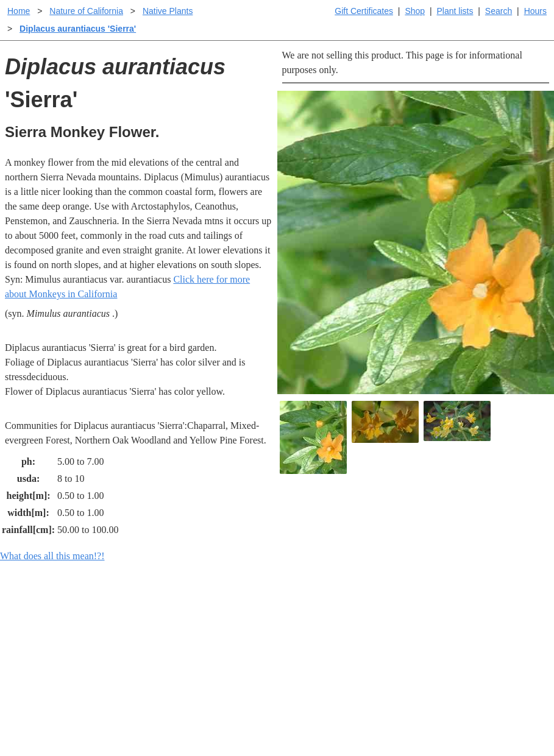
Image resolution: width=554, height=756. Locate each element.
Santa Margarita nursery (463, 634)
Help (289, 615)
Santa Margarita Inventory (467, 615)
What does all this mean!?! (52, 556)
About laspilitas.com (456, 654)
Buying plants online (320, 634)
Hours (535, 11)
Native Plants (168, 11)
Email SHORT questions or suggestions (204, 717)
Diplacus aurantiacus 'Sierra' (78, 29)
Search (499, 11)
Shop (415, 11)
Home (19, 11)
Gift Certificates (364, 11)
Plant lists (455, 11)
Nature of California (86, 11)
